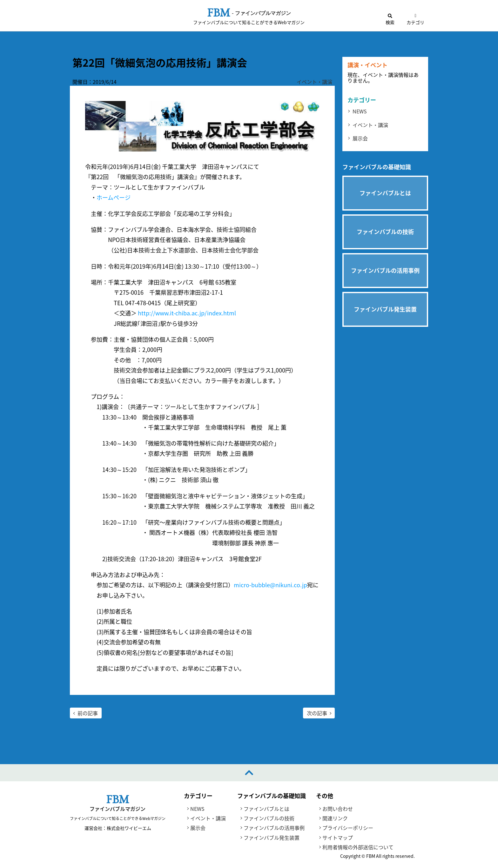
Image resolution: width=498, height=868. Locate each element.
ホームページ (114, 198)
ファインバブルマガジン (118, 809)
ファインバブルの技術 (269, 818)
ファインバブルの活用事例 (274, 828)
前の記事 (88, 713)
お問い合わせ (338, 809)
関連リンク (335, 818)
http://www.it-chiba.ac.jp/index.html (187, 313)
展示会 (360, 138)
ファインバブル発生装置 (272, 838)
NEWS (360, 111)
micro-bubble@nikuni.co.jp (270, 585)
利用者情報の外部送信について (358, 847)
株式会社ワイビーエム (129, 828)
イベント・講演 (314, 82)
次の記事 (317, 713)
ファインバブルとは (266, 809)
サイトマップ (338, 838)
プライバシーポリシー (348, 828)
